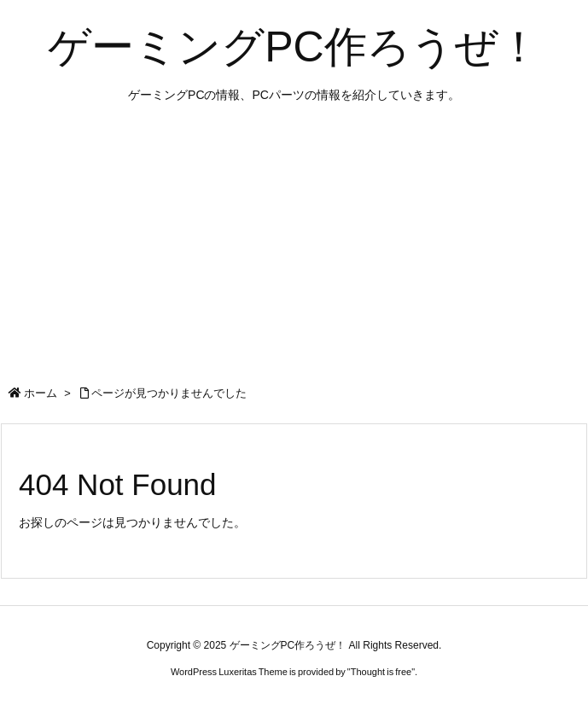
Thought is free (381, 672)
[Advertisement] (294, 241)
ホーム (41, 393)
